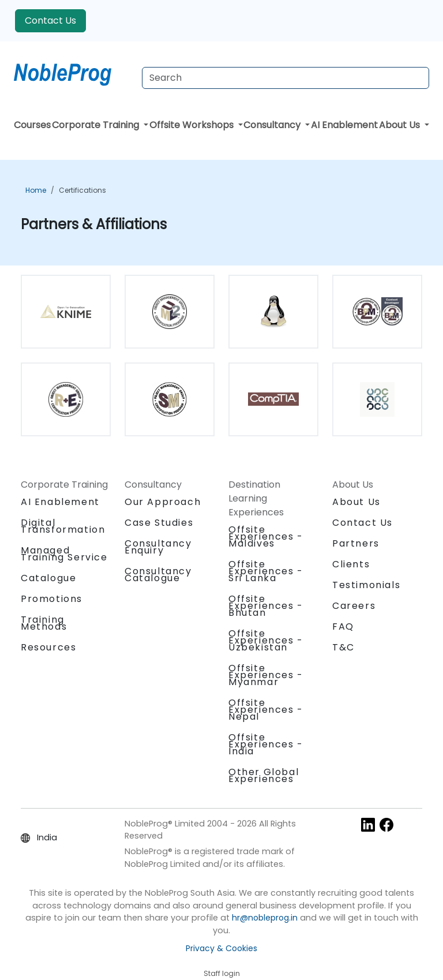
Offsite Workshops (193, 125)
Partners (356, 543)
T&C (343, 647)
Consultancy (273, 125)
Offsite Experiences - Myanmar (266, 675)
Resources (48, 647)
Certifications (82, 190)
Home (36, 190)
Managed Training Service (64, 554)
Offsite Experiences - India (266, 744)
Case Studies (159, 523)
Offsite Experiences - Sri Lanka (266, 571)
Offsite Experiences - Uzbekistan (266, 640)
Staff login (222, 973)
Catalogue (48, 578)
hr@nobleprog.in (265, 918)
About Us (401, 125)
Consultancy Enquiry (158, 547)
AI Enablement (344, 125)
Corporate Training (97, 125)
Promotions (52, 599)
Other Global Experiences (264, 775)
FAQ (343, 626)
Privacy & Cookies (221, 948)
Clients (351, 564)
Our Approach (163, 502)
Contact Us (50, 20)
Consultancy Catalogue (158, 575)
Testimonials (366, 585)
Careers (354, 606)
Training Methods (44, 623)
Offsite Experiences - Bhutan (266, 606)
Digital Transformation (63, 526)
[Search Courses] (286, 78)
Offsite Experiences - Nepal (266, 710)
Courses (32, 125)
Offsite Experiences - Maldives (266, 536)
